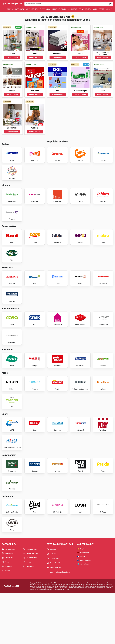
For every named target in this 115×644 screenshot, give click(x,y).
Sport (102, 9)
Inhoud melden (54, 618)
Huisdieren (29, 617)
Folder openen (12, 57)
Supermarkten (32, 9)
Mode (95, 9)
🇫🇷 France (81, 607)
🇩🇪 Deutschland (83, 603)
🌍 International (83, 614)
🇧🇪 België (81, 599)
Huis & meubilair (59, 9)
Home (8, 9)
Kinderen (110, 9)
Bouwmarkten (85, 9)
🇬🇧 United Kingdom (84, 611)
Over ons (52, 604)
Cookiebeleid (53, 609)
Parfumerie (72, 9)
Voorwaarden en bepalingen (59, 623)
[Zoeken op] (111, 4)
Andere (6, 621)
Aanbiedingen (18, 9)
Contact (51, 600)
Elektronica (45, 9)
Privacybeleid (53, 613)
